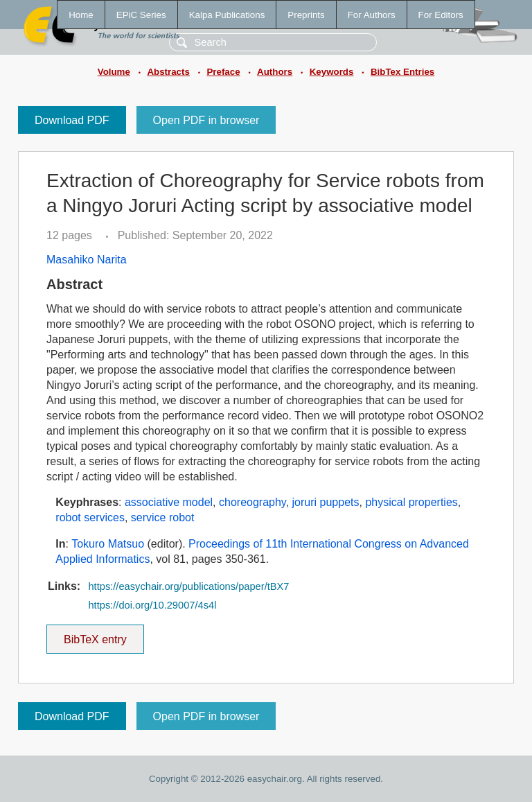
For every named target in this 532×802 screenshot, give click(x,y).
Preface (223, 72)
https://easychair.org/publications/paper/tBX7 (188, 586)
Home (81, 15)
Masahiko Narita (87, 260)
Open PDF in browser (206, 120)
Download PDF (72, 120)
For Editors (441, 15)
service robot (163, 517)
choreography (252, 502)
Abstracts (168, 72)
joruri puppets (326, 502)
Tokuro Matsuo (108, 544)
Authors (275, 72)
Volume (114, 72)
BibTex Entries (402, 72)
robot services (90, 517)
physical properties (411, 502)
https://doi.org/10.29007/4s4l (152, 605)
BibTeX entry (95, 635)
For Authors (372, 15)
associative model (169, 502)
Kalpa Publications (227, 15)
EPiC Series (141, 15)
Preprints (306, 15)
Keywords (332, 72)
